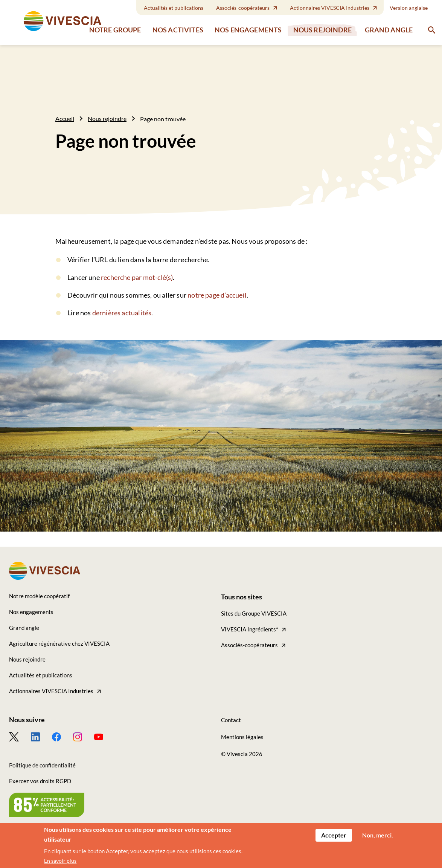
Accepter (334, 836)
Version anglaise (409, 8)
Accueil (65, 118)
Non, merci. (378, 836)
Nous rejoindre (322, 30)
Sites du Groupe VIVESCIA (254, 613)
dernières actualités (122, 313)
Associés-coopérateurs (243, 8)
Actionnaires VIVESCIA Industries (330, 8)
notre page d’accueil (217, 295)
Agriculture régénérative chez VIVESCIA (59, 643)
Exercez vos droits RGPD (40, 781)
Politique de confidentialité (42, 765)
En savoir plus (60, 862)
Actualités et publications (174, 8)
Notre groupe (115, 30)
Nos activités (178, 30)
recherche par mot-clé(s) (137, 277)
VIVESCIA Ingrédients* (250, 629)
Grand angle (389, 30)
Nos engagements (248, 30)
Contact (231, 720)
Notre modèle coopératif (39, 596)
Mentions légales (242, 737)
